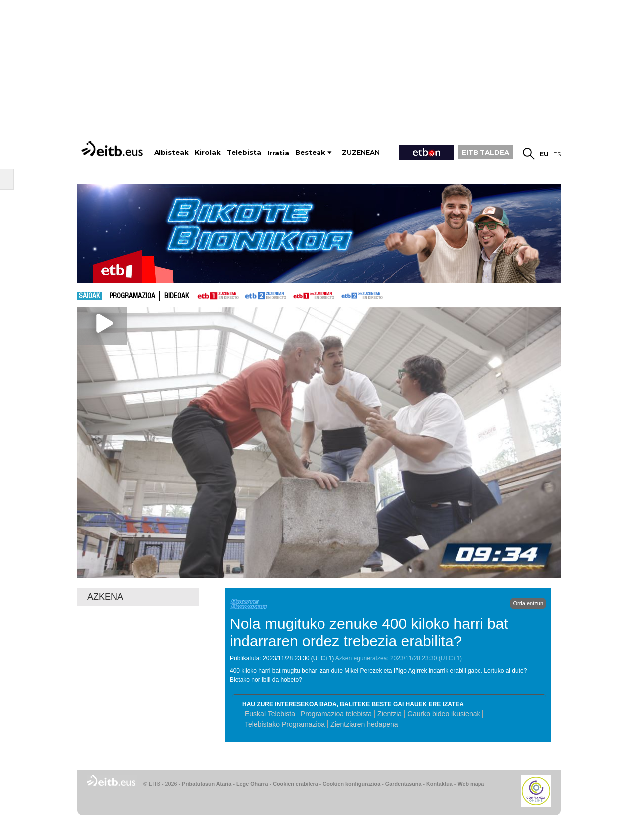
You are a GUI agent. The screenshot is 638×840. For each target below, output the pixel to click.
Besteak (310, 152)
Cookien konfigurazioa (351, 784)
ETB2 (266, 296)
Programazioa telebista (336, 714)
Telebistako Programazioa (285, 724)
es (557, 154)
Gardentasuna (403, 784)
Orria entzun (528, 603)
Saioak (89, 296)
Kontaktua (439, 784)
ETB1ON (295, 295)
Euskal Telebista (270, 714)
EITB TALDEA (485, 152)
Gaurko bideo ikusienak (444, 714)
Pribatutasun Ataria (207, 784)
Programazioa (132, 296)
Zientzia (390, 714)
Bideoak (177, 296)
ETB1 (218, 296)
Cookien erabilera (295, 784)
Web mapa (471, 784)
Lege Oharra (252, 784)
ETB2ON (343, 295)
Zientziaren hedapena (364, 724)
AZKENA (105, 597)
